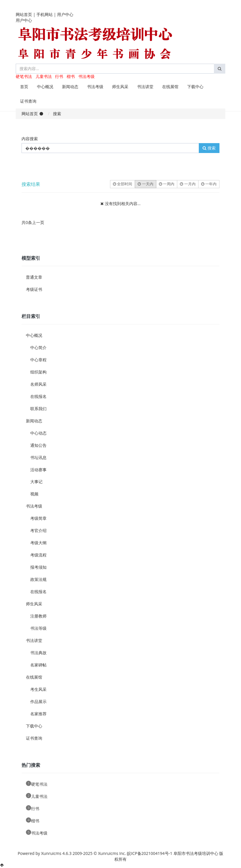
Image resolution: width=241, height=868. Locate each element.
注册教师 (38, 616)
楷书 (71, 76)
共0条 (27, 222)
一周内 (167, 184)
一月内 (188, 184)
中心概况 (45, 87)
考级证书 (34, 289)
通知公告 (38, 445)
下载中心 (195, 87)
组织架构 (38, 372)
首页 (24, 87)
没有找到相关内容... (123, 203)
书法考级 (86, 76)
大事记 (36, 482)
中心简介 (38, 347)
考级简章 (38, 518)
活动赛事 (38, 470)
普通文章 (34, 277)
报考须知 (38, 567)
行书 (59, 76)
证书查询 (28, 101)
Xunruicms (51, 853)
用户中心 (65, 14)
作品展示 (38, 701)
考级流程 (38, 555)
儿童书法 (44, 76)
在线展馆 (170, 87)
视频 (34, 494)
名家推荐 (38, 714)
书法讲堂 (145, 87)
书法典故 (38, 653)
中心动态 (38, 433)
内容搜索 (30, 139)
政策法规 (38, 579)
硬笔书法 (24, 76)
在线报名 (38, 396)
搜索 (209, 148)
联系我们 (38, 409)
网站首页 (24, 14)
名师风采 (38, 384)
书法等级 (38, 628)
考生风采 (38, 689)
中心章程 (38, 360)
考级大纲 (38, 543)
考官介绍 (38, 530)
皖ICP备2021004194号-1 (150, 853)
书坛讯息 (38, 457)
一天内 (145, 184)
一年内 (209, 184)
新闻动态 (70, 87)
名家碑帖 (38, 665)
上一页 (38, 222)
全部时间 (123, 184)
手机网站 (45, 14)
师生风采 (120, 87)
